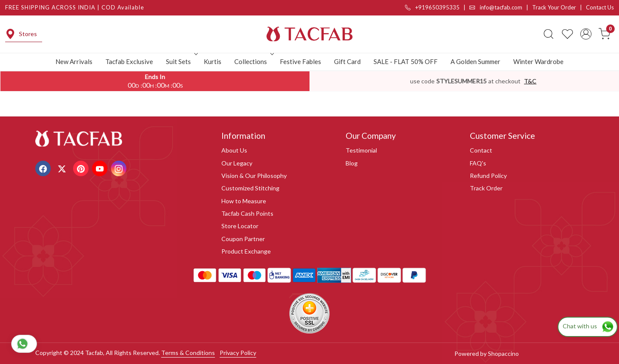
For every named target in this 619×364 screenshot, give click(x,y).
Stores (21, 34)
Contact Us (600, 7)
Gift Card (347, 61)
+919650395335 (432, 7)
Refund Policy (488, 176)
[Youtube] (101, 168)
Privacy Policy (238, 353)
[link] (549, 34)
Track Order (486, 188)
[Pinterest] (82, 168)
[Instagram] (120, 168)
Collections (253, 61)
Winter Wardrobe (538, 61)
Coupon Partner (243, 239)
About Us (234, 150)
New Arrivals (74, 61)
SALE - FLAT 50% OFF (406, 61)
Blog (352, 163)
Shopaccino (503, 353)
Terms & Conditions (188, 353)
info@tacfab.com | (501, 7)
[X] (63, 168)
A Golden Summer (475, 61)
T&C (530, 81)
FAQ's (478, 163)
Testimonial (361, 150)
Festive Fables (300, 61)
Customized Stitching (250, 188)
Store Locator (240, 226)
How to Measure (244, 201)
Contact (481, 150)
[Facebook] (44, 168)
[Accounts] (586, 34)
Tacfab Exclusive (129, 61)
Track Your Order (554, 7)
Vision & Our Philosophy (254, 176)
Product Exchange (246, 251)
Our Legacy (237, 163)
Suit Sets (181, 61)
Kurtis (213, 61)
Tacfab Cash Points (247, 213)
